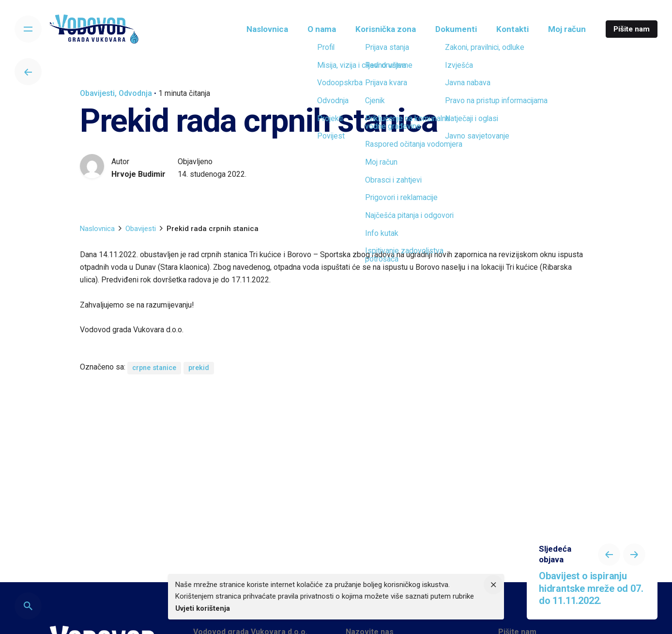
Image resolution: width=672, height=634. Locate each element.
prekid (199, 368)
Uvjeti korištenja (203, 608)
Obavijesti (97, 93)
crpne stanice (154, 368)
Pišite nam (632, 29)
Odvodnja (135, 93)
